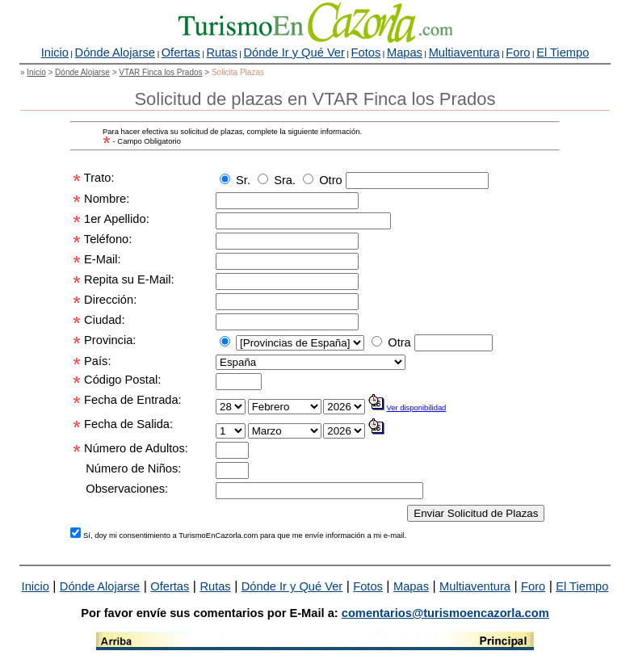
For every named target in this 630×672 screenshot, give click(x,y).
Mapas (405, 52)
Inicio (55, 52)
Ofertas (181, 52)
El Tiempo (563, 52)
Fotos (366, 52)
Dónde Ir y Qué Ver (294, 52)
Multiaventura (464, 52)
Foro (518, 52)
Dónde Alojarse (115, 52)
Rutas (221, 52)
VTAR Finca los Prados (160, 72)
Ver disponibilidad (417, 407)
